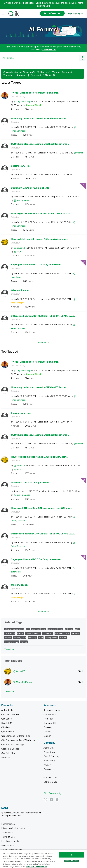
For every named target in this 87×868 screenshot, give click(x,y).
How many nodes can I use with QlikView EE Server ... (40, 118)
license (8, 638)
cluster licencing (33, 633)
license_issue (20, 638)
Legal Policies (8, 824)
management (51, 638)
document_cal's (62, 633)
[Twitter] (46, 800)
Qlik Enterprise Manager (13, 744)
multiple (63, 638)
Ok (72, 855)
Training (47, 732)
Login (39, 3)
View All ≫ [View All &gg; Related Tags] (9, 649)
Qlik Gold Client (9, 753)
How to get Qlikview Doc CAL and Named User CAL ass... (41, 213)
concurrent (48, 633)
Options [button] (82, 58)
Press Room (49, 752)
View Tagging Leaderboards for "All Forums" (43, 660)
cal (28, 629)
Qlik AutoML (7, 723)
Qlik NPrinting (18, 96)
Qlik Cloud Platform (11, 714)
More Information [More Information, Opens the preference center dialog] (72, 861)
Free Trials (48, 719)
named (24, 642)
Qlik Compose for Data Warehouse (18, 740)
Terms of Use (8, 837)
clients (20, 633)
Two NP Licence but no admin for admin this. (35, 93)
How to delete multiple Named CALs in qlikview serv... (40, 239)
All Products (7, 710)
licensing (32, 638)
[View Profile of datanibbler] (16, 277)
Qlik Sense (7, 719)
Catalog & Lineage (10, 749)
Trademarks (7, 833)
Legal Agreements (10, 841)
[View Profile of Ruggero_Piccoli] (33, 105)
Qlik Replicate (8, 732)
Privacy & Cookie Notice (13, 828)
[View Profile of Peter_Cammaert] (18, 131)
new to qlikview (39, 629)
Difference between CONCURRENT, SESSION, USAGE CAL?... (44, 316)
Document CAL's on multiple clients (30, 188)
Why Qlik (6, 757)
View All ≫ (44, 342)
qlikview (69, 629)
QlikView (15, 122)
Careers (47, 769)
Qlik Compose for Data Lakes (16, 736)
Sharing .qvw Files (21, 166)
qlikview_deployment (14, 629)
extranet (75, 633)
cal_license (10, 633)
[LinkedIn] (51, 800)
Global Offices (51, 778)
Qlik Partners (50, 714)
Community (68, 72)
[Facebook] (57, 800)
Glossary (48, 727)
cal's (77, 629)
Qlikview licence (20, 290)
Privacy (47, 765)
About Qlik (48, 748)
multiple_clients (12, 642)
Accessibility (49, 761)
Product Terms (8, 845)
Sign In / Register (76, 14)
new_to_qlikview (55, 629)
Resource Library (52, 710)
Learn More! (49, 50)
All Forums (43, 29)
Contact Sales (50, 782)
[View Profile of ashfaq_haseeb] (24, 200)
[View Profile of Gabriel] (80, 153)
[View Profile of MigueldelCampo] (24, 102)
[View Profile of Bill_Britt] (20, 252)
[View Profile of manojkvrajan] (18, 303)
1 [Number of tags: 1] (82, 671)
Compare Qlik (50, 723)
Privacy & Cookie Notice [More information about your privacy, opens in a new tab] (36, 867)
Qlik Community (52, 793)
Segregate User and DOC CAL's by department (36, 265)
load (41, 638)
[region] (43, 859)
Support (47, 736)
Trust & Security (51, 756)
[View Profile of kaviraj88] (21, 248)
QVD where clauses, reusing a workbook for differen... (40, 144)
